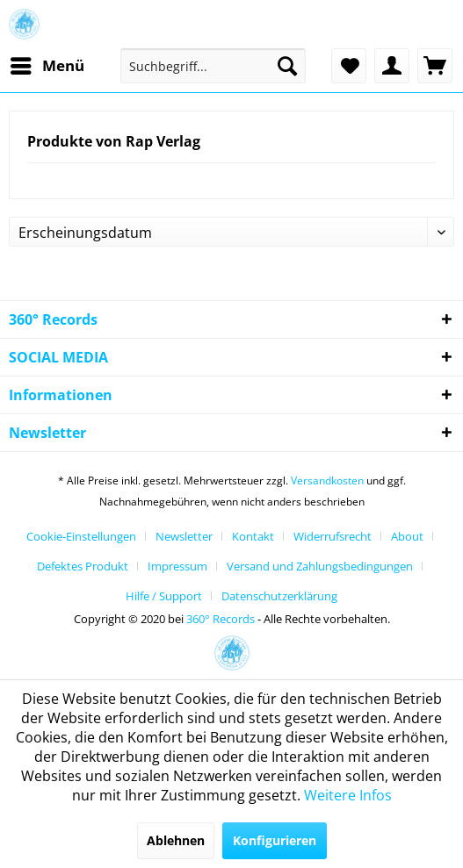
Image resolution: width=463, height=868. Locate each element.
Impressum (177, 566)
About (407, 536)
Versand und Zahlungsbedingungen (320, 566)
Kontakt (253, 536)
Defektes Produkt (83, 566)
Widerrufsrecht (333, 536)
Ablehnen (176, 840)
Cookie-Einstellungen (81, 536)
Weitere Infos (348, 795)
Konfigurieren (275, 840)
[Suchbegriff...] (213, 66)
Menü (47, 64)
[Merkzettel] (349, 66)
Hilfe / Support (164, 596)
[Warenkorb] (435, 66)
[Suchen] (287, 66)
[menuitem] (47, 66)
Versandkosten (327, 481)
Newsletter (184, 536)
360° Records (221, 619)
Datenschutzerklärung (279, 596)
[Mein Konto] (392, 66)
